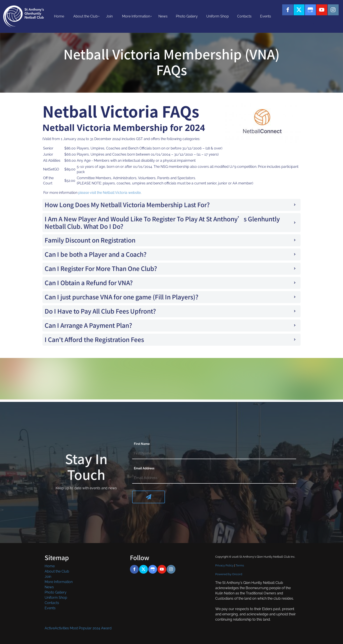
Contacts (244, 16)
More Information (136, 16)
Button (299, 22)
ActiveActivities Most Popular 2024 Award (78, 628)
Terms (240, 565)
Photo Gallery (187, 16)
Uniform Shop (218, 16)
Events (266, 16)
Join (109, 16)
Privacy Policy (224, 565)
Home (59, 16)
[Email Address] (214, 478)
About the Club (86, 16)
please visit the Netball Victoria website (109, 193)
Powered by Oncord (229, 574)
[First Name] (214, 454)
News (163, 16)
